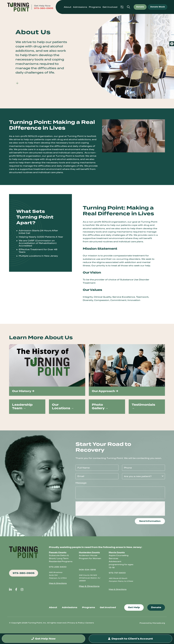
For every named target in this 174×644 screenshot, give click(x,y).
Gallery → (100, 408)
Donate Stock (158, 7)
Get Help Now (43, 639)
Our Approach (103, 391)
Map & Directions (58, 583)
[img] (47, 365)
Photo (97, 405)
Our (55, 405)
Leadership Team (22, 406)
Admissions (70, 607)
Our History (22, 391)
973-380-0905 (44, 8)
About (53, 607)
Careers (90, 623)
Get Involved (110, 7)
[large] (10, 589)
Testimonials (143, 405)
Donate (140, 7)
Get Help (134, 607)
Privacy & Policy (76, 623)
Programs (95, 7)
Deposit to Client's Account (130, 639)
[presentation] (120, 509)
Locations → (63, 408)
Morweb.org (159, 623)
